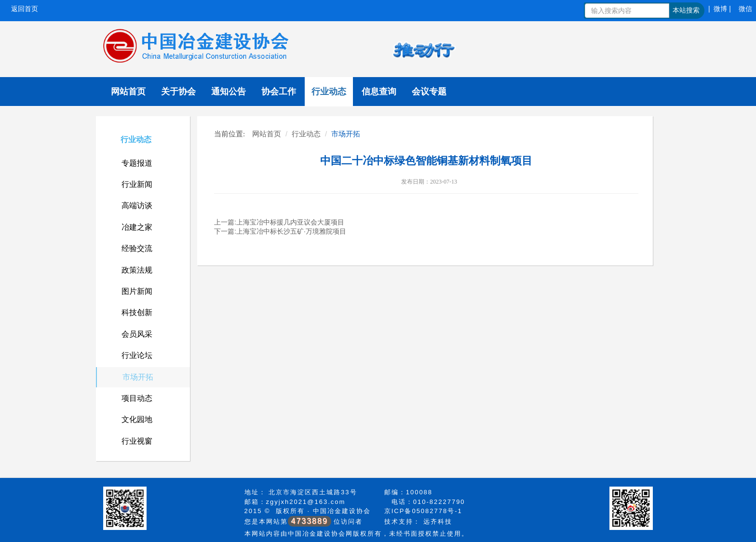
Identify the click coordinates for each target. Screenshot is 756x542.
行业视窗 (137, 441)
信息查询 (379, 92)
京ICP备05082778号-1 (423, 511)
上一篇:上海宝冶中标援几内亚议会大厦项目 (279, 222)
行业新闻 (137, 184)
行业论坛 (137, 355)
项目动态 (137, 398)
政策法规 (137, 270)
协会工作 (279, 92)
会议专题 (429, 92)
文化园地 (137, 419)
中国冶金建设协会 (342, 511)
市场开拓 (138, 377)
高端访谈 (137, 205)
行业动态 (329, 92)
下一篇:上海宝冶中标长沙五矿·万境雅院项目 (280, 231)
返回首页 (25, 9)
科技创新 (137, 312)
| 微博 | (720, 9)
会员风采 (137, 334)
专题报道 (137, 163)
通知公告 (229, 92)
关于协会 (178, 92)
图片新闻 (137, 291)
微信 (745, 9)
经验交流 (137, 248)
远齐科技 (438, 522)
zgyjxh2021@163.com (306, 502)
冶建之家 (137, 227)
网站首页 (128, 92)
